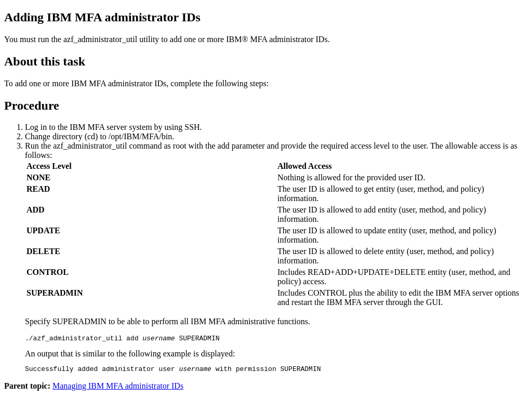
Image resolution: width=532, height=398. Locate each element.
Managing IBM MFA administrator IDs (118, 389)
